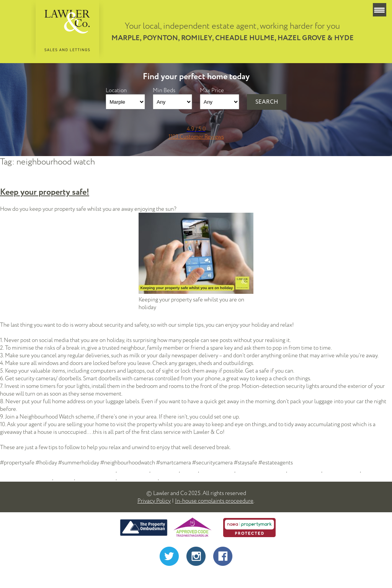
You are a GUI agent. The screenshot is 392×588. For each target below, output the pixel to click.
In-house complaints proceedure (214, 501)
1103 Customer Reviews (196, 137)
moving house (305, 470)
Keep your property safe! (45, 192)
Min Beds (164, 90)
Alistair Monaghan (224, 577)
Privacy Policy (154, 501)
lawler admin (15, 470)
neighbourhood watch (26, 478)
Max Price (212, 90)
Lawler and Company (261, 470)
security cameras (138, 478)
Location (116, 90)
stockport (171, 478)
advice (108, 470)
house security (217, 470)
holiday (189, 470)
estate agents (133, 470)
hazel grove (165, 470)
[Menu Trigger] (380, 10)
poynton (64, 478)
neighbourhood (341, 470)
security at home (96, 478)
